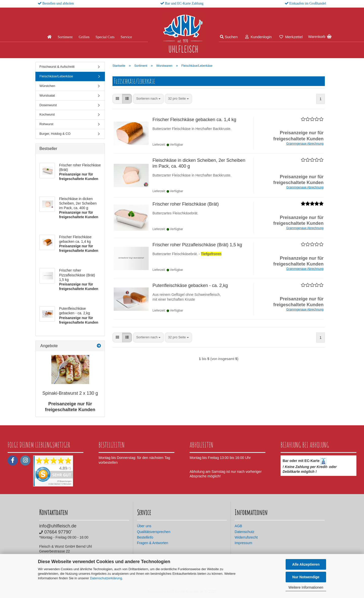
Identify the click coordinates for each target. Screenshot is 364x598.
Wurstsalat (47, 95)
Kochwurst (47, 114)
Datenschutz (244, 532)
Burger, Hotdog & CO (55, 134)
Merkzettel (291, 37)
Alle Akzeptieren (306, 564)
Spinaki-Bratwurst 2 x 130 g (70, 393)
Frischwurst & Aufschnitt (57, 67)
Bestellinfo (145, 537)
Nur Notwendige (306, 577)
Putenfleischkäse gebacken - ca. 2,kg (190, 285)
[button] (117, 99)
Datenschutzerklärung (106, 578)
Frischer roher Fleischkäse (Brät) (186, 204)
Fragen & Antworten (153, 543)
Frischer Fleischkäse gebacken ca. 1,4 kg (194, 120)
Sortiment (65, 37)
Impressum (243, 543)
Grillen (84, 37)
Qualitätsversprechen (154, 532)
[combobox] (148, 99)
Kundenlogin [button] (258, 37)
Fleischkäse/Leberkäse (56, 76)
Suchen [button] (229, 37)
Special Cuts (105, 37)
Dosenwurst (48, 105)
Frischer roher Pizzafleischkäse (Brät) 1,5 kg (197, 245)
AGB (238, 526)
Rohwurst (46, 124)
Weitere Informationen (306, 587)
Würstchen (47, 86)
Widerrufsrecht (246, 537)
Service (126, 37)
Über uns (144, 526)
